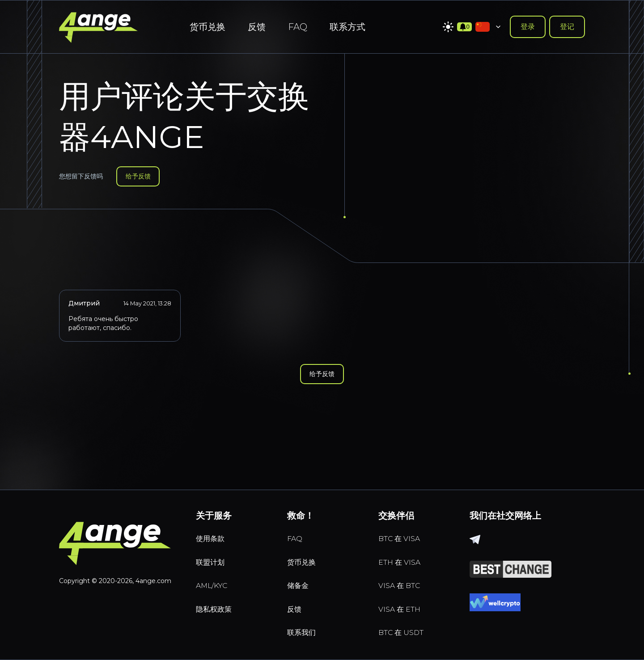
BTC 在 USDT (406, 632)
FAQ (298, 27)
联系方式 (347, 27)
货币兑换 (208, 27)
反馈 (257, 27)
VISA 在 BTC (404, 580)
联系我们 (305, 632)
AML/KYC (216, 580)
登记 (567, 27)
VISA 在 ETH (405, 606)
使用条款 (214, 528)
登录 (528, 27)
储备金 (301, 580)
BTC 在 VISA (404, 528)
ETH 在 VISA (405, 554)
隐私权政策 (218, 606)
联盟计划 (214, 554)
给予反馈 (141, 177)
